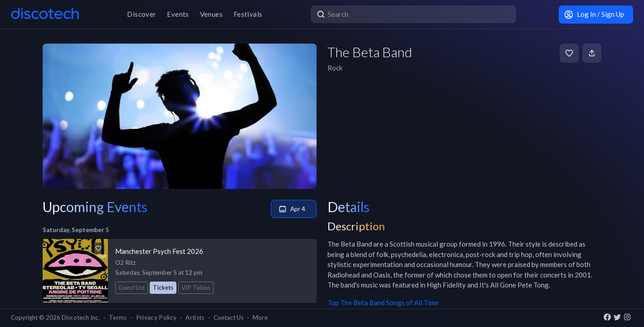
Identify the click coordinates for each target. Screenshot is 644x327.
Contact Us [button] (229, 317)
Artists (195, 317)
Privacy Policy (156, 317)
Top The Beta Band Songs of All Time (383, 302)
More (260, 317)
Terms (118, 317)
